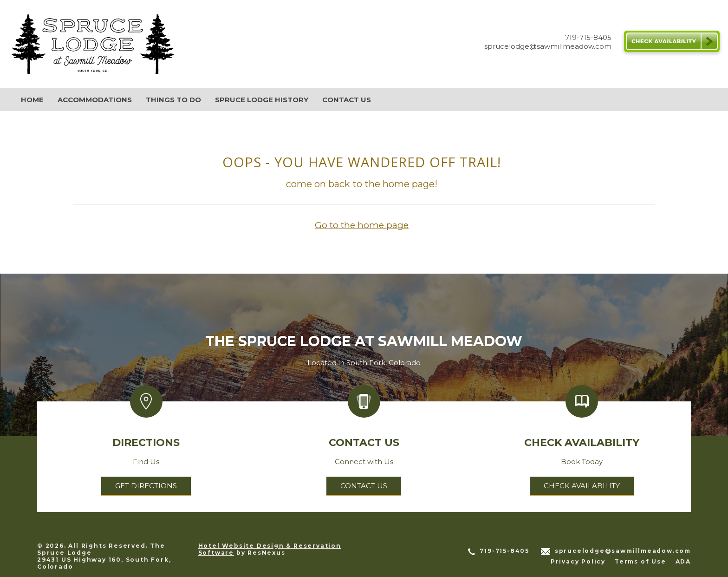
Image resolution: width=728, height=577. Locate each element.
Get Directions (146, 486)
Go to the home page (362, 225)
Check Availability (582, 486)
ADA (683, 561)
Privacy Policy (578, 561)
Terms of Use (640, 561)
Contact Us (364, 486)
